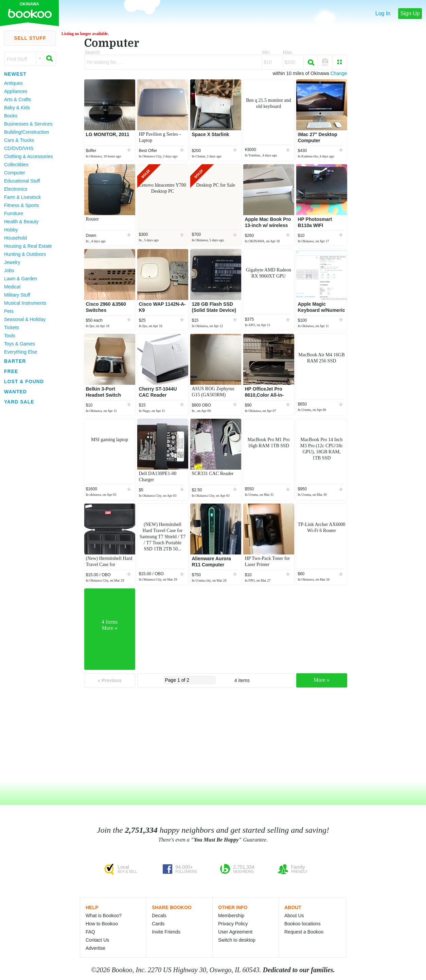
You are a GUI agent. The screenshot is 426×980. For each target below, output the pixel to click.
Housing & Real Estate (28, 246)
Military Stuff (17, 295)
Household (15, 238)
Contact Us (97, 940)
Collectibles (16, 165)
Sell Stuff (30, 38)
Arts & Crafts (17, 99)
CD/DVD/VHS (19, 148)
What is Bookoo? (104, 916)
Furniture (14, 213)
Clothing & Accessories (28, 156)
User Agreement (235, 932)
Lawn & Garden (21, 279)
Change (339, 73)
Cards (158, 924)
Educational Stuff (22, 181)
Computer (14, 173)
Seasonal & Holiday (25, 319)
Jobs (9, 270)
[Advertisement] (27, 509)
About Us (294, 916)
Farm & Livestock (22, 197)
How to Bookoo (102, 924)
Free (11, 371)
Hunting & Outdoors (25, 254)
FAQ (90, 932)
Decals (159, 916)
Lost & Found (24, 381)
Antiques (13, 83)
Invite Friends (166, 932)
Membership (231, 916)
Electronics (16, 189)
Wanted (15, 392)
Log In (383, 13)
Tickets (12, 327)
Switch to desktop (237, 940)
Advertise (95, 948)
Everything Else (21, 352)
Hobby (11, 230)
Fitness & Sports (22, 205)
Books (11, 116)
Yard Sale (19, 402)
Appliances (16, 91)
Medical (12, 287)
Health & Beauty (21, 222)
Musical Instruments (25, 303)
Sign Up (410, 13)
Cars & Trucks (19, 140)
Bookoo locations (303, 924)
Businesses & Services (28, 124)
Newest (15, 74)
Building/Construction (26, 132)
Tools (10, 336)
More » (322, 680)
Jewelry (12, 262)
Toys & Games (20, 344)
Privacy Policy (233, 924)
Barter (15, 361)
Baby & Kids (17, 108)
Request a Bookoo (304, 932)
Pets (9, 311)
